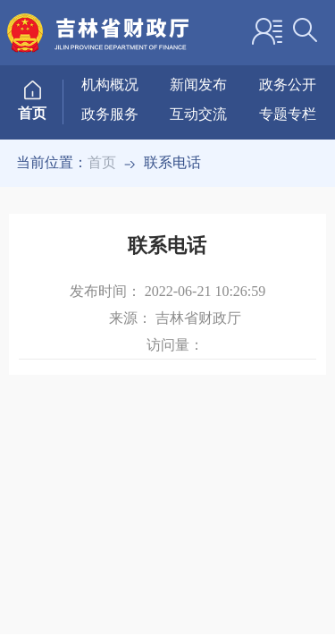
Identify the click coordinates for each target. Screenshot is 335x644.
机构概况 (110, 85)
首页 (102, 162)
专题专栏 (288, 114)
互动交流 (198, 114)
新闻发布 (198, 85)
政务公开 (288, 85)
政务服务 (110, 114)
